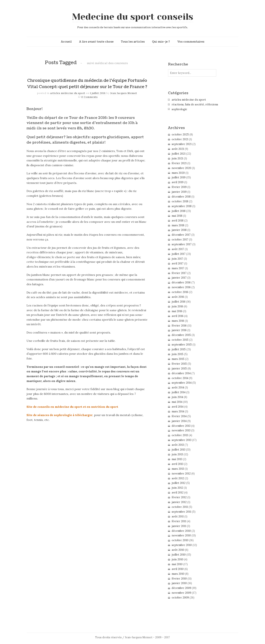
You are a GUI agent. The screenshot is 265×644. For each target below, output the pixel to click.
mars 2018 (178, 225)
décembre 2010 (181, 531)
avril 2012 (178, 493)
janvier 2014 (179, 421)
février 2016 (179, 326)
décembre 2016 (181, 282)
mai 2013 (177, 459)
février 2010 (179, 579)
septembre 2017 (182, 244)
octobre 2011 (180, 507)
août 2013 (178, 445)
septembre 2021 (182, 144)
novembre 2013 (181, 430)
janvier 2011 (179, 526)
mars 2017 (178, 268)
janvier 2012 (179, 502)
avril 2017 (178, 263)
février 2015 (179, 364)
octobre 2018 (180, 201)
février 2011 (179, 521)
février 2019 (179, 187)
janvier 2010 (179, 583)
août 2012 (178, 478)
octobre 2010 (180, 540)
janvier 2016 (179, 330)
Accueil (66, 42)
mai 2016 (177, 311)
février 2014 (179, 416)
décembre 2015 (181, 335)
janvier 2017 (179, 278)
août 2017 (178, 249)
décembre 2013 (181, 426)
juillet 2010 (179, 555)
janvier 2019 (179, 192)
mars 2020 (178, 173)
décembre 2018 (181, 197)
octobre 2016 (180, 292)
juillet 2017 (179, 254)
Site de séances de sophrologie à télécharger (60, 415)
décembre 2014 (181, 373)
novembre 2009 (181, 593)
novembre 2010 (181, 535)
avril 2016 (178, 316)
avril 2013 (177, 464)
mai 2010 (177, 564)
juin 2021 (177, 158)
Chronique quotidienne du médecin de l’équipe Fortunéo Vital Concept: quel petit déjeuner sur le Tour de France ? (87, 84)
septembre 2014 (182, 383)
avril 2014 (178, 407)
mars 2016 (178, 321)
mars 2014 (178, 411)
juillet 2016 (179, 302)
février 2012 (179, 497)
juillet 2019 (179, 177)
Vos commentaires (191, 42)
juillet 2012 (179, 483)
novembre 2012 (181, 474)
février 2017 (179, 273)
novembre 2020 (181, 168)
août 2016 (178, 297)
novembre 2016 (181, 287)
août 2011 (178, 516)
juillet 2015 (179, 349)
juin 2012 (177, 488)
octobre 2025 (180, 135)
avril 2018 (178, 221)
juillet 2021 (179, 154)
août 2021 (178, 149)
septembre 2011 (181, 512)
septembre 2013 (182, 440)
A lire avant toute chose (96, 42)
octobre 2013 (180, 435)
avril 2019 (178, 182)
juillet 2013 (179, 450)
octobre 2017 (180, 240)
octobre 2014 (180, 378)
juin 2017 (177, 259)
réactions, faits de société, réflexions (195, 104)
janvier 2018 (179, 230)
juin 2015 (177, 354)
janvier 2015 (179, 369)
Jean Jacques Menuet (124, 93)
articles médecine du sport (68, 93)
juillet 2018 (179, 211)
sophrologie (179, 109)
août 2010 (178, 550)
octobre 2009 (180, 598)
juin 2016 (177, 306)
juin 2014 (177, 397)
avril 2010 (178, 569)
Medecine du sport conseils (133, 17)
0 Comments (90, 97)
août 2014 (178, 388)
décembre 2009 (181, 588)
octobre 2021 (180, 139)
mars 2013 (178, 469)
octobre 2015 (180, 340)
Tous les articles (133, 42)
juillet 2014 (179, 392)
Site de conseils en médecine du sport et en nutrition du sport (72, 407)
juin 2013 (177, 454)
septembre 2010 (182, 545)
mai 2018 (177, 216)
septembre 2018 (182, 206)
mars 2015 (178, 359)
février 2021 (179, 163)
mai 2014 (177, 402)
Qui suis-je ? (161, 42)
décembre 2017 (181, 235)
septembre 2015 (182, 345)
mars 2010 (178, 574)
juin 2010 (177, 559)
